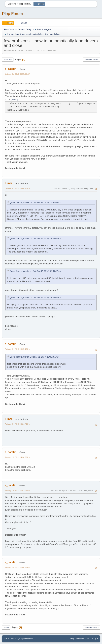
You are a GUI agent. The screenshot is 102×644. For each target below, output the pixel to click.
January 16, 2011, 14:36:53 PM (17, 457)
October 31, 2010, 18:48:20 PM (17, 188)
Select (14, 100)
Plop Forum (12, 14)
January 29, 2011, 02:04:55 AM (17, 567)
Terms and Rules (83, 639)
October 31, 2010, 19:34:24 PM (17, 424)
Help (72, 639)
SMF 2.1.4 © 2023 (11, 639)
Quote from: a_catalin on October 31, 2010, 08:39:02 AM (36, 203)
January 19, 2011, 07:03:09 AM (17, 491)
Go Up (6, 627)
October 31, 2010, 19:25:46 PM (17, 349)
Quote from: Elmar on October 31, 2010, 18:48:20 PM (34, 357)
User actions (92, 60)
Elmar (9, 183)
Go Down (8, 60)
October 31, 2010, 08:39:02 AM (17, 74)
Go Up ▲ (95, 639)
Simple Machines (26, 639)
